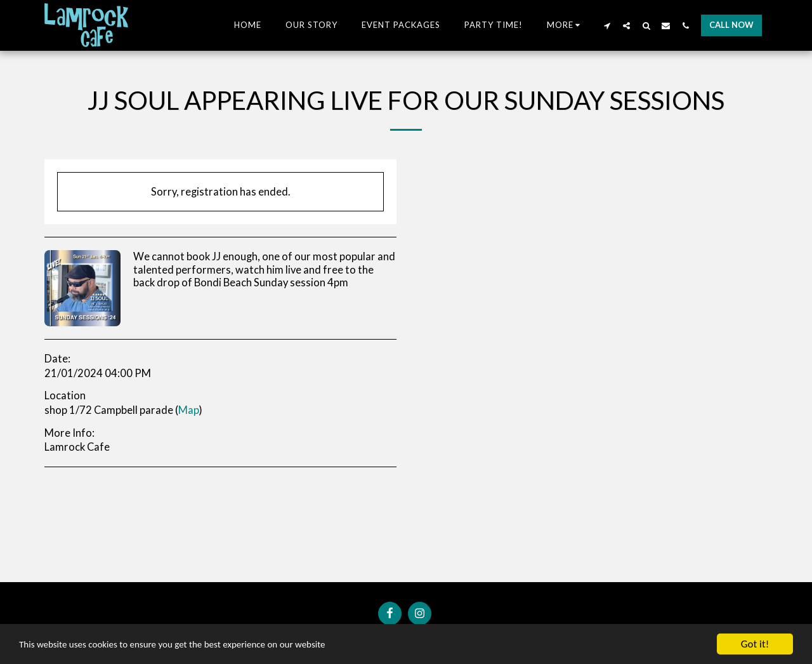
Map (189, 410)
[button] (607, 25)
